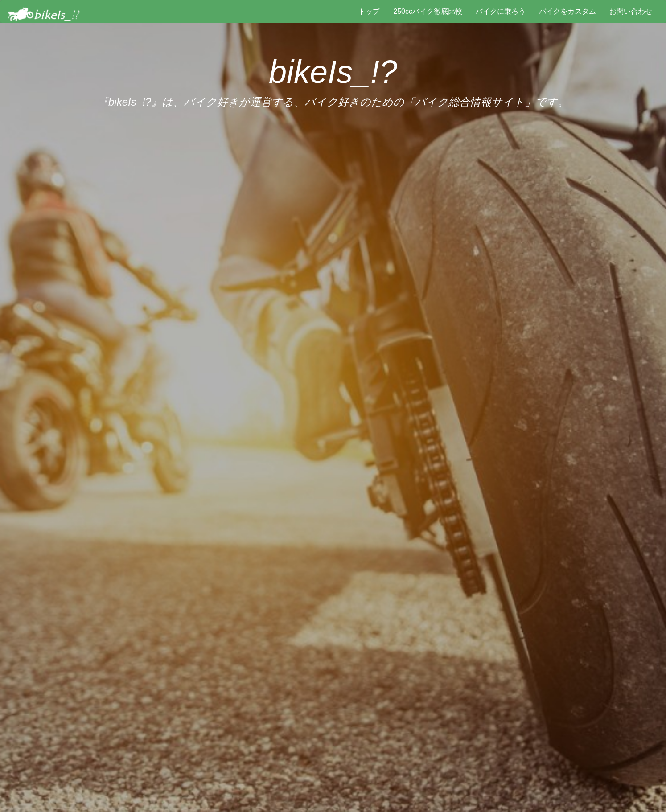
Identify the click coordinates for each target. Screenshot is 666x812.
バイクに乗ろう (501, 11)
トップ (369, 11)
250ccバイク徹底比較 (428, 11)
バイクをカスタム (567, 11)
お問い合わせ (631, 11)
